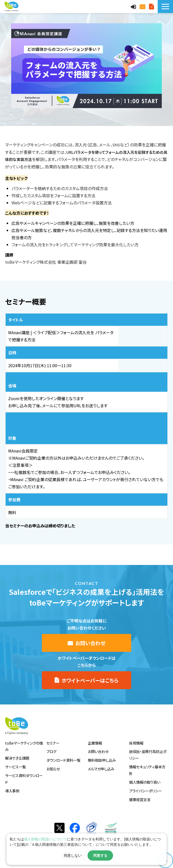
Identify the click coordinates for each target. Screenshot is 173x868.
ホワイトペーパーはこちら (90, 680)
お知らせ (53, 769)
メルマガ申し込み (101, 769)
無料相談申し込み (102, 760)
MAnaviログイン (134, 6)
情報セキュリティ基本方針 (147, 770)
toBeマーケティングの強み (24, 746)
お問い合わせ (143, 6)
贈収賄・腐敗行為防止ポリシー (148, 755)
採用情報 (136, 743)
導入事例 (12, 791)
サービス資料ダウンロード (24, 779)
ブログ (51, 751)
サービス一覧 (15, 767)
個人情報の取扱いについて (45, 839)
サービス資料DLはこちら (152, 6)
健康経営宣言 (140, 799)
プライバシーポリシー (145, 791)
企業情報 (95, 743)
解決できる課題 (17, 758)
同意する (100, 855)
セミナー (53, 743)
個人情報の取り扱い (145, 782)
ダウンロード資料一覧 (63, 760)
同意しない (73, 855)
